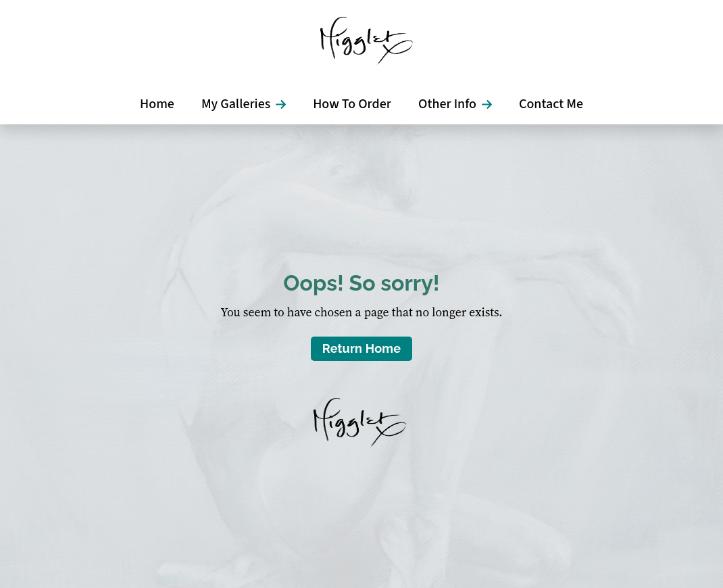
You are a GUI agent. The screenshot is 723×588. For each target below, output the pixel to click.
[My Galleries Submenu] (285, 104)
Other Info (447, 104)
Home (157, 104)
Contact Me (551, 104)
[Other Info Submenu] (491, 104)
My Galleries (236, 104)
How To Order (352, 104)
